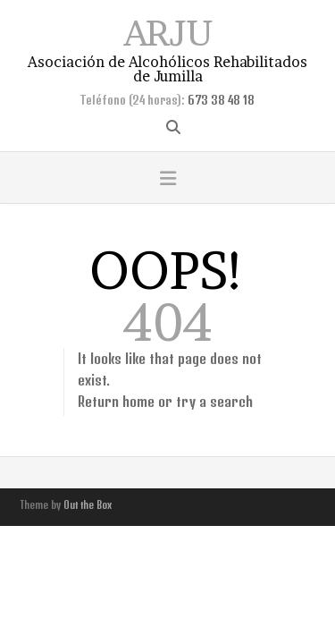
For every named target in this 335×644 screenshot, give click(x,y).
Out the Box (88, 505)
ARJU (168, 31)
